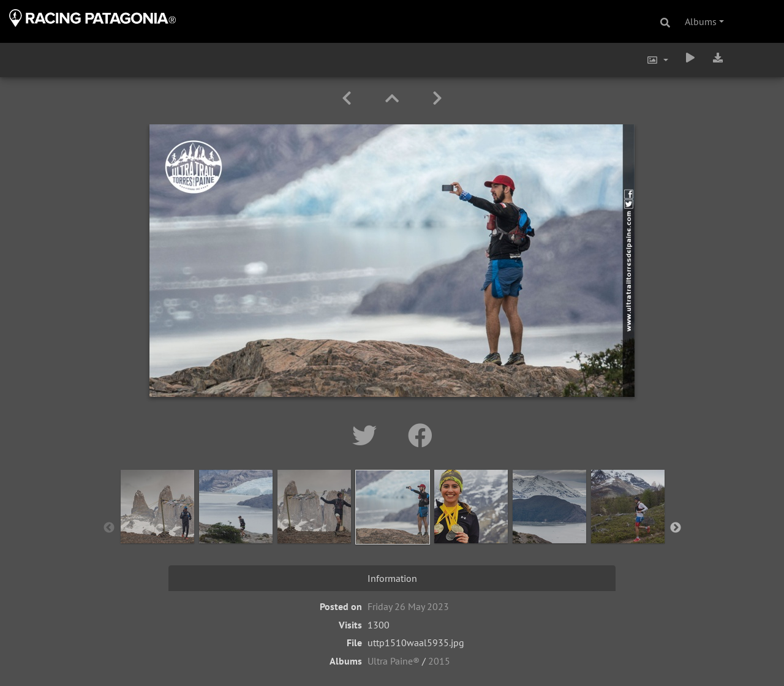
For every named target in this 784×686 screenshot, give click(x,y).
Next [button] (676, 528)
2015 (439, 661)
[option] (157, 526)
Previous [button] (109, 528)
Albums (701, 21)
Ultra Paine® (394, 661)
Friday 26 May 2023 (408, 606)
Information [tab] (392, 578)
